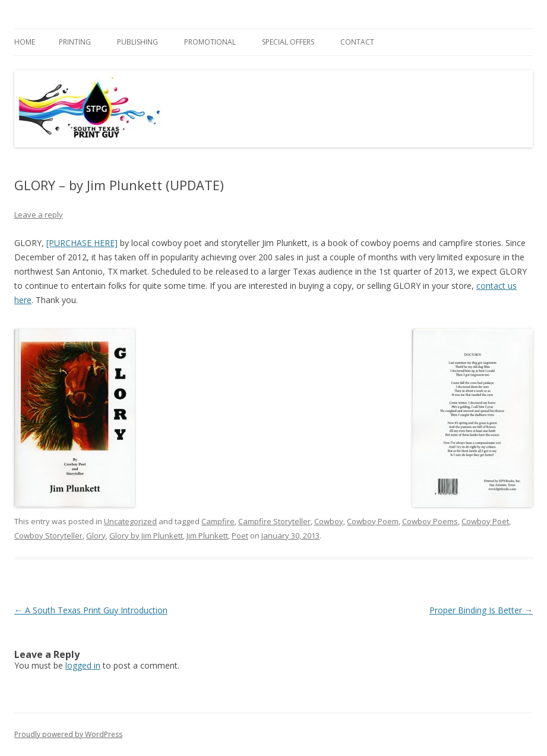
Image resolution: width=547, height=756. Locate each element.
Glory (96, 535)
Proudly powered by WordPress (68, 734)
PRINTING (75, 42)
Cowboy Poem (373, 521)
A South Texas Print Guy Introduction (91, 610)
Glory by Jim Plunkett (146, 535)
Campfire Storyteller (274, 521)
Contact (357, 42)
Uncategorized (130, 521)
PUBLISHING (137, 42)
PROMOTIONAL (210, 42)
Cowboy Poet (485, 521)
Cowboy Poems (430, 521)
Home (25, 42)
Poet (240, 535)
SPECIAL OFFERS (288, 42)
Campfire (218, 521)
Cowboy (329, 521)
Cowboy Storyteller (48, 535)
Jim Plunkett (207, 535)
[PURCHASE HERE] (82, 243)
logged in (83, 665)
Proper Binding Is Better (481, 610)
